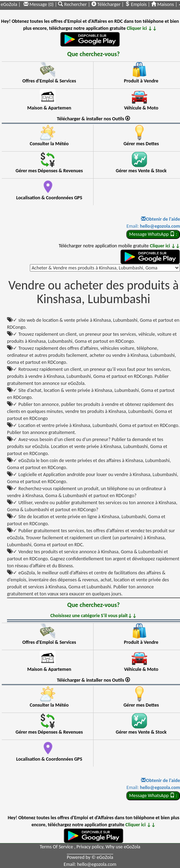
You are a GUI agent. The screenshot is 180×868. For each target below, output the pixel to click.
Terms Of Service (57, 847)
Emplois (136, 4)
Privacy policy (90, 847)
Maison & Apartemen (49, 108)
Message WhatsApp (153, 234)
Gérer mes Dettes (141, 144)
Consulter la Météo (49, 144)
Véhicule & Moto (141, 108)
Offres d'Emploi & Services (49, 81)
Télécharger (106, 4)
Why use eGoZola (123, 847)
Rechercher (73, 4)
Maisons (163, 4)
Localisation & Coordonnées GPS (49, 198)
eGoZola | (11, 4)
